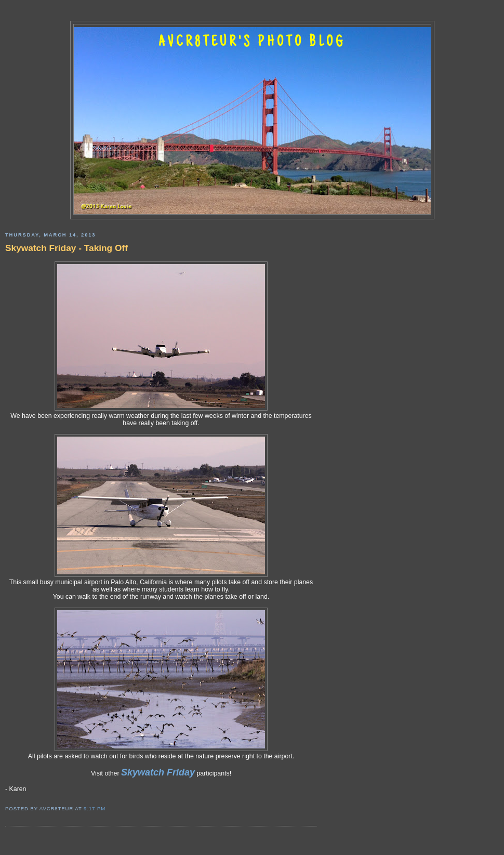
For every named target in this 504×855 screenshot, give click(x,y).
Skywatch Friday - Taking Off (67, 248)
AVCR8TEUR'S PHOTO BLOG (252, 43)
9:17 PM (95, 808)
